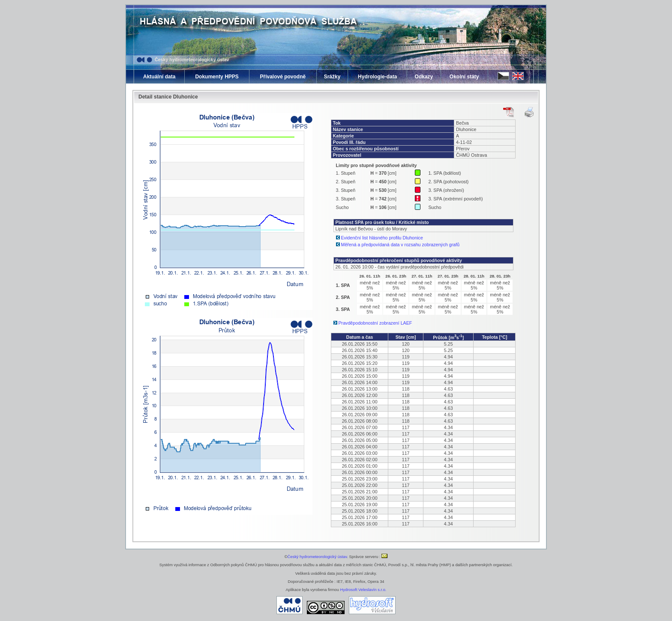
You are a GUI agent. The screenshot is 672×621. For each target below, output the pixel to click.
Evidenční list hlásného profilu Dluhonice (382, 238)
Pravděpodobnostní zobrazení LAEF (375, 323)
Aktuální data (159, 77)
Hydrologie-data (377, 77)
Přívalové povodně (283, 77)
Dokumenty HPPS (217, 77)
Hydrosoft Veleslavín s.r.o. (363, 590)
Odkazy (424, 77)
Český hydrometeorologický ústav (192, 60)
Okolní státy (464, 77)
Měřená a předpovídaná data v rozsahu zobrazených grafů (400, 245)
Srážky (332, 77)
